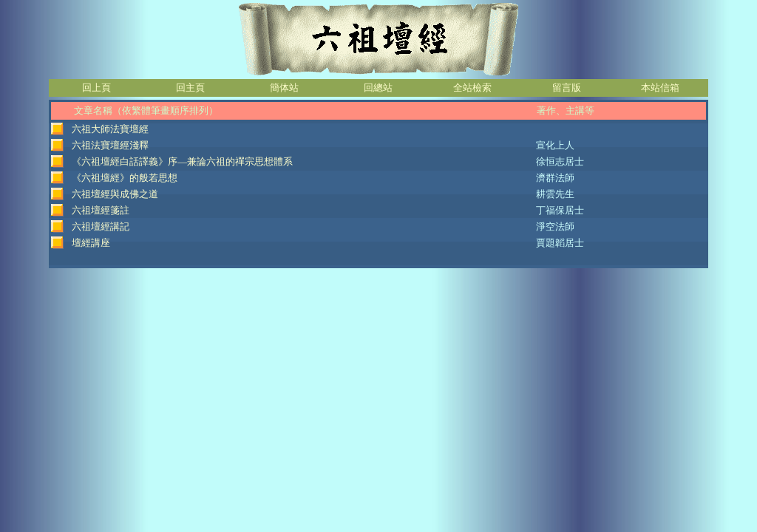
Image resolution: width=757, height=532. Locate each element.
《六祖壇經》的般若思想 (125, 178)
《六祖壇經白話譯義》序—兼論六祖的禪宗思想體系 (182, 161)
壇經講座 (91, 243)
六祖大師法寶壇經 (110, 129)
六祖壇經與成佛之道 (115, 194)
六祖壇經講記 (101, 226)
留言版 (567, 88)
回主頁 (190, 88)
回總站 (378, 88)
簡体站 (284, 88)
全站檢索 (472, 88)
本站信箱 (660, 88)
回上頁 (96, 88)
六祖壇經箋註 (101, 210)
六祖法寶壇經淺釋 (110, 145)
